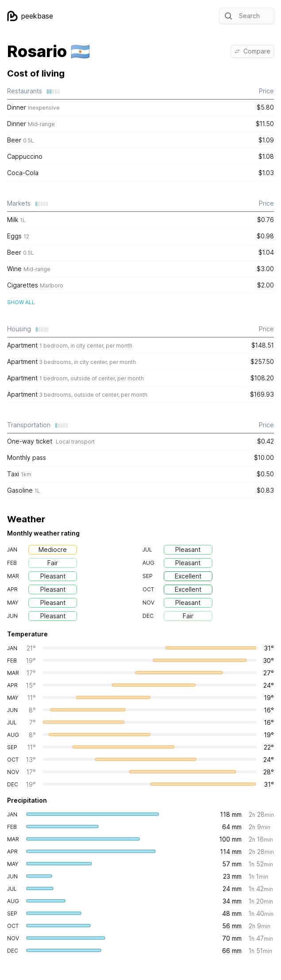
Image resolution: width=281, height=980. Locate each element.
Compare (252, 51)
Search (241, 16)
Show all (21, 302)
